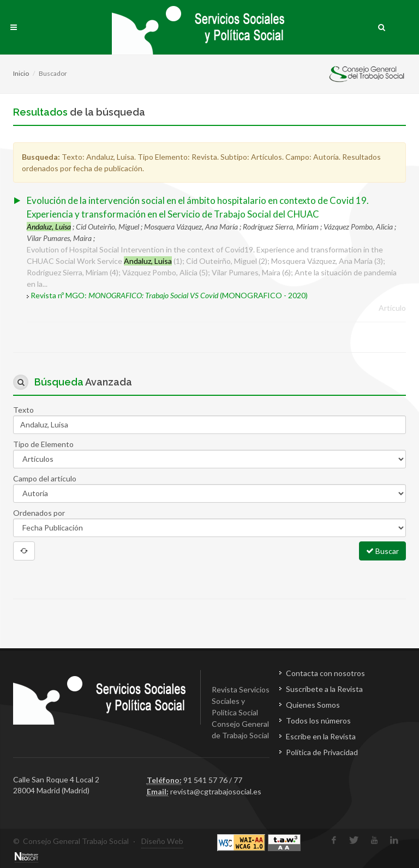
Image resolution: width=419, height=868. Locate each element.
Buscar (382, 551)
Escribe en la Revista (321, 736)
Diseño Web (162, 841)
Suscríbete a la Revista (324, 689)
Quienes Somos (313, 705)
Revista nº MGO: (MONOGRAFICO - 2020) (169, 295)
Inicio (21, 73)
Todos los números (318, 721)
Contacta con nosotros (325, 673)
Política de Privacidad (322, 752)
